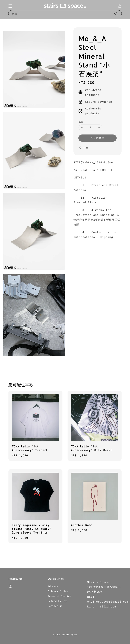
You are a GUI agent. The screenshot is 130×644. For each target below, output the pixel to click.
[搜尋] (116, 14)
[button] (10, 6)
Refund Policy (57, 601)
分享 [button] (83, 148)
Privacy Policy (58, 591)
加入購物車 (97, 138)
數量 (81, 122)
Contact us (55, 606)
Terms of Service (60, 596)
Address (53, 586)
